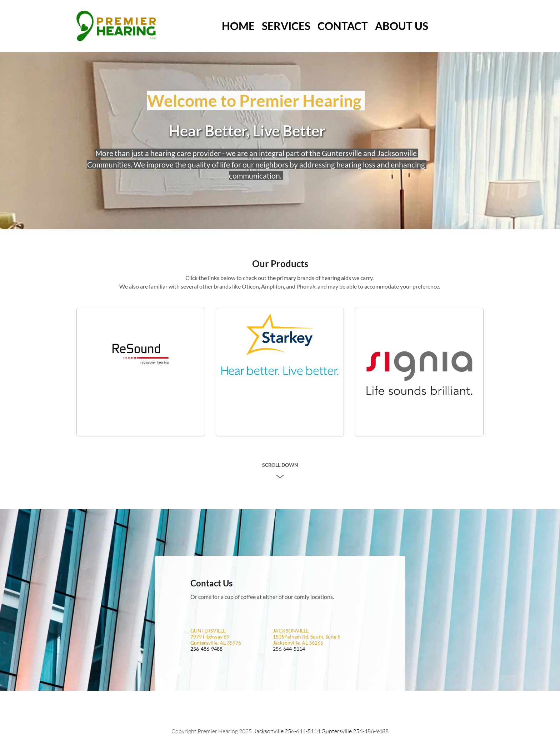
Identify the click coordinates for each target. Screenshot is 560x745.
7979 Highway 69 (210, 637)
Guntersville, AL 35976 (216, 643)
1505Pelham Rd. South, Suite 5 (307, 637)
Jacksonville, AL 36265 (298, 643)
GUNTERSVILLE (208, 631)
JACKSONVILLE (291, 631)
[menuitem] (238, 26)
